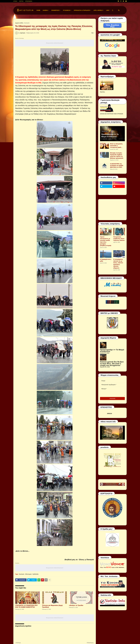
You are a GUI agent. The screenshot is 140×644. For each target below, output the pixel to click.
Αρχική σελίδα (19, 23)
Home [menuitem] (38, 10)
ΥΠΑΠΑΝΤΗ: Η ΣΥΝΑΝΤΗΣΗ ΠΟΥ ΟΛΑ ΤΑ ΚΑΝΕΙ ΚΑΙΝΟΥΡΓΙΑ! (26, 606)
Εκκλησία (27, 23)
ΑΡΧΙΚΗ (15, 1)
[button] (113, 10)
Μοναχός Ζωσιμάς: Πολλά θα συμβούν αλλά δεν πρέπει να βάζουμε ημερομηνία (117, 155)
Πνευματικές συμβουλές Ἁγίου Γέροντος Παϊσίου (119, 239)
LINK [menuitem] (108, 10)
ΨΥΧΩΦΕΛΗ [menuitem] (67, 10)
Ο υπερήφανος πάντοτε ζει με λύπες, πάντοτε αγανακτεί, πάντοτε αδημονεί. (118, 264)
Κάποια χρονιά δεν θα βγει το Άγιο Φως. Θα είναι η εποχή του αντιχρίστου (112, 363)
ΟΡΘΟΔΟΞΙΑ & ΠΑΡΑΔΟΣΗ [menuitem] (82, 10)
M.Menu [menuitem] (45, 10)
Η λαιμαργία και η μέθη (106, 260)
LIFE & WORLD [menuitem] (98, 10)
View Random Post (112, 25)
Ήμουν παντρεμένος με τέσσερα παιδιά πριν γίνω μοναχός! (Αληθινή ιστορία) (106, 241)
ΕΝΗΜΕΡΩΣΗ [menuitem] (55, 10)
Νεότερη (18, 643)
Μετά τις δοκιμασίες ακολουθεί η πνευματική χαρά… (116, 146)
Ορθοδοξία (35, 574)
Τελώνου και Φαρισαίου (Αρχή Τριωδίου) (52, 606)
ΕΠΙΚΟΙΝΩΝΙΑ (29, 1)
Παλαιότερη (90, 643)
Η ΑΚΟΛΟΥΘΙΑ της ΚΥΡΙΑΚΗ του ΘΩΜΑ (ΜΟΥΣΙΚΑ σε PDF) (117, 165)
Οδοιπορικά (28, 574)
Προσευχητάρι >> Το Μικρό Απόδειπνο (110, 135)
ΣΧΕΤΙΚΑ (21, 1)
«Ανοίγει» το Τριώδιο (76, 605)
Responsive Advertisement (55, 43)
